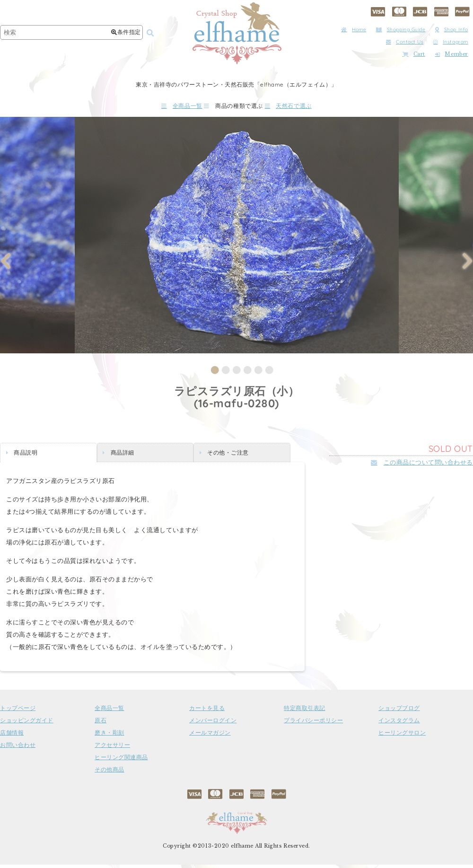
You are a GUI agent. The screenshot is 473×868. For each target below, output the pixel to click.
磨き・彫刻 (109, 736)
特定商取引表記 (305, 712)
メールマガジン (210, 736)
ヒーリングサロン (402, 736)
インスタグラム (399, 724)
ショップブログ (399, 712)
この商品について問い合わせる (422, 466)
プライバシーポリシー (313, 724)
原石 (101, 724)
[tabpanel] (237, 238)
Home (354, 30)
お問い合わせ (18, 749)
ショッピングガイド (27, 724)
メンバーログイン (213, 724)
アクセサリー (112, 749)
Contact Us (405, 42)
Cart (414, 54)
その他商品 (109, 773)
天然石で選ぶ (315, 108)
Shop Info (452, 30)
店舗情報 (12, 736)
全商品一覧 (156, 108)
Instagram (451, 42)
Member (452, 54)
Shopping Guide (401, 30)
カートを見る (207, 712)
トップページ (18, 712)
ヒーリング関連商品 (121, 761)
